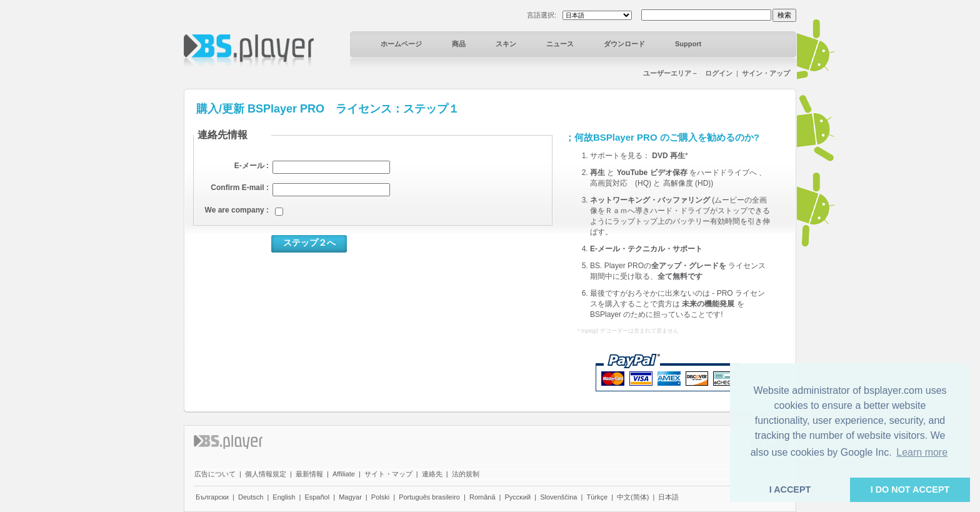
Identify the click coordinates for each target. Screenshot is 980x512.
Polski (380, 497)
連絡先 (432, 474)
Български (212, 497)
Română (482, 497)
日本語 (668, 497)
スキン (506, 44)
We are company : (237, 210)
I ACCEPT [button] (790, 489)
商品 (459, 44)
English (284, 497)
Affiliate (344, 474)
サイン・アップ (766, 73)
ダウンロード (624, 44)
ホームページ (401, 44)
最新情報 (309, 474)
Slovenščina (558, 497)
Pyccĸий (518, 497)
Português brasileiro (429, 497)
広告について (215, 474)
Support (688, 44)
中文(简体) (633, 497)
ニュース (560, 44)
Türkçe (597, 497)
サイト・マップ (388, 474)
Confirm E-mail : (240, 188)
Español (317, 497)
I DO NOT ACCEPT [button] (910, 489)
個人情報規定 (266, 474)
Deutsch (251, 497)
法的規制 (466, 474)
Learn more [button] (922, 452)
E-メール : (252, 166)
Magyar (350, 497)
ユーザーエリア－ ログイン (688, 73)
